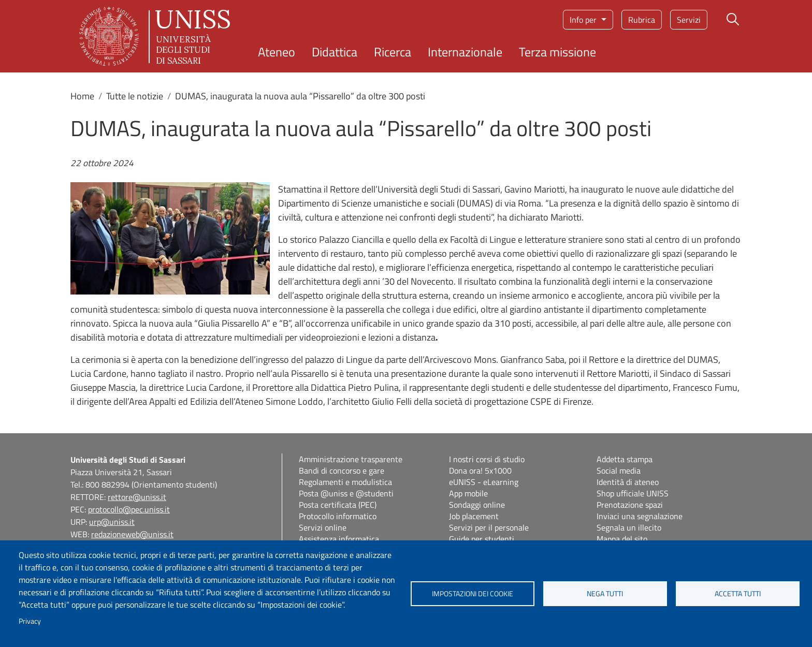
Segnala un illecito (629, 527)
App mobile (468, 493)
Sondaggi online (477, 505)
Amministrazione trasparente (351, 459)
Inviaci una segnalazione (640, 516)
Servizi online (323, 527)
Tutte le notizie (135, 96)
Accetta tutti (738, 594)
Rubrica (642, 20)
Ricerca (393, 52)
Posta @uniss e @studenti (346, 493)
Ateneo (277, 52)
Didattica (335, 52)
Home (82, 96)
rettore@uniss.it (137, 497)
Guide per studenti (482, 539)
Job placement (474, 516)
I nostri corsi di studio (487, 459)
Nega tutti (605, 594)
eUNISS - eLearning (484, 482)
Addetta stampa (625, 459)
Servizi (689, 20)
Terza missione (557, 52)
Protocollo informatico (338, 516)
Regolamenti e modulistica (345, 482)
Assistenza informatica (339, 539)
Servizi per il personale (489, 527)
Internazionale (465, 52)
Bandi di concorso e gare (342, 470)
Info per (584, 20)
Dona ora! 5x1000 (480, 470)
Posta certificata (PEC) (338, 505)
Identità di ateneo (628, 482)
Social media (619, 470)
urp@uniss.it (112, 522)
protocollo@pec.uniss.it (129, 509)
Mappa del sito (622, 539)
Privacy (30, 621)
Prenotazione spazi (630, 505)
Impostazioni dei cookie (473, 594)
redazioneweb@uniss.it (132, 534)
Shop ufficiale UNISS (633, 493)
